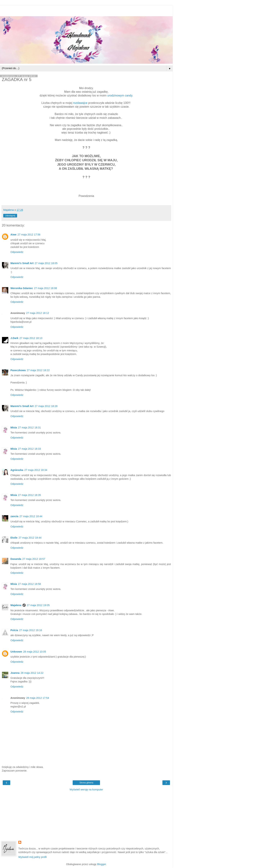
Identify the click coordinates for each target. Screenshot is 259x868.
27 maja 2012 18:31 (29, 428)
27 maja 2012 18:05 (46, 263)
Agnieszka (17, 470)
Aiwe (13, 235)
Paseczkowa (18, 370)
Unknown (16, 652)
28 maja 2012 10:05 (35, 652)
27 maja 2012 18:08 (45, 288)
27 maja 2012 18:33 (29, 449)
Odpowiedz (17, 252)
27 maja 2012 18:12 (38, 313)
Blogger (102, 864)
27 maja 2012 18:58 (29, 584)
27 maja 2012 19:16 (30, 630)
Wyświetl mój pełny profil (32, 857)
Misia (14, 428)
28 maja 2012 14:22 (32, 673)
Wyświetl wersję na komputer (86, 790)
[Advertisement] (86, 10)
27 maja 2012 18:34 (36, 470)
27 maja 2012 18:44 (31, 516)
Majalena (16, 605)
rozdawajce (80, 103)
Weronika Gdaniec (22, 288)
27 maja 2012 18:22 (38, 370)
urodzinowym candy (120, 95)
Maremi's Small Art (22, 263)
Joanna (15, 673)
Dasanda (16, 559)
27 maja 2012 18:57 (34, 559)
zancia (14, 516)
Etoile (14, 538)
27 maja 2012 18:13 (31, 338)
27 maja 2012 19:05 (38, 605)
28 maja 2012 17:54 (38, 698)
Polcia (14, 630)
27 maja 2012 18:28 (46, 406)
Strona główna (86, 783)
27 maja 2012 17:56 (29, 235)
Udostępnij (10, 216)
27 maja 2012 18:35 (29, 495)
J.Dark (14, 338)
